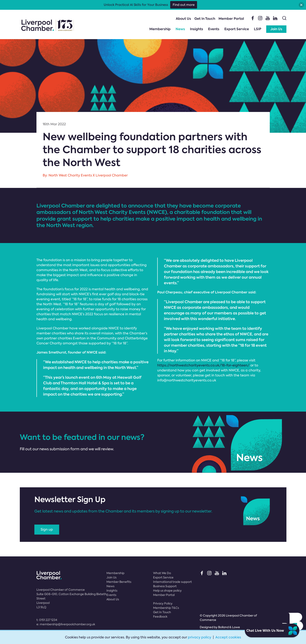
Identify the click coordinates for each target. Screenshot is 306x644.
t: (47, 620)
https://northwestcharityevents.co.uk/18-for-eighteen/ (203, 365)
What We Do (162, 573)
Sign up (47, 529)
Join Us (276, 29)
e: (66, 624)
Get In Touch (205, 19)
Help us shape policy (167, 591)
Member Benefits (119, 582)
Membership (160, 29)
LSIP (258, 29)
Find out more (184, 5)
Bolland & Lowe (229, 627)
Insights (197, 29)
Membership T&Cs (166, 608)
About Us (183, 19)
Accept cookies (228, 637)
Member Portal (231, 19)
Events (214, 29)
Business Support (165, 586)
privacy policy (200, 637)
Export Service (237, 29)
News (180, 29)
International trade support (172, 582)
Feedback (160, 617)
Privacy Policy (163, 603)
